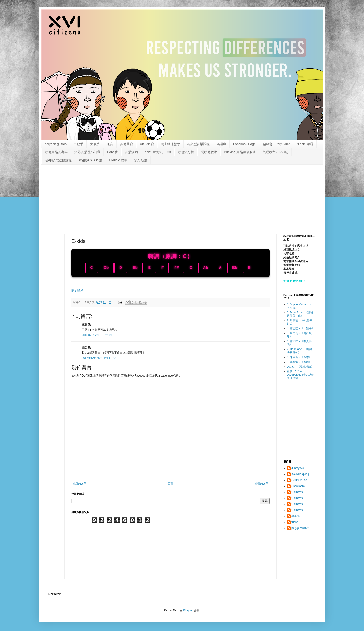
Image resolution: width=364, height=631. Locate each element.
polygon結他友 (300, 528)
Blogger (188, 610)
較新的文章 (79, 484)
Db (106, 268)
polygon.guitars (56, 144)
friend (295, 522)
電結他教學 (209, 152)
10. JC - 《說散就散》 (300, 367)
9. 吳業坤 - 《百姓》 (299, 362)
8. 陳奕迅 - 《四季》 (299, 357)
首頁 (170, 484)
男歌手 (78, 144)
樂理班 (221, 144)
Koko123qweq (300, 474)
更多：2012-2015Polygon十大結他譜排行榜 (300, 375)
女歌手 (95, 144)
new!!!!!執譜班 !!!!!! (158, 152)
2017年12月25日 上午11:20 (99, 358)
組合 (110, 144)
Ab (206, 268)
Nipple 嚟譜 (305, 144)
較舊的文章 (261, 484)
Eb (135, 268)
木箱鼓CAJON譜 (90, 160)
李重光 (296, 516)
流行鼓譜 (141, 160)
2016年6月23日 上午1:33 (97, 335)
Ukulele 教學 (118, 160)
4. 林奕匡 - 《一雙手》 (301, 328)
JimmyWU (298, 468)
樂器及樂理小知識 (87, 152)
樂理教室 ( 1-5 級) (275, 152)
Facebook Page (244, 144)
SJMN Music (299, 480)
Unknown (297, 492)
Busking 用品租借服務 (240, 152)
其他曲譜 (126, 144)
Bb (235, 268)
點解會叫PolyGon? (276, 144)
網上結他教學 (170, 144)
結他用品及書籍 (56, 152)
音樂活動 (131, 152)
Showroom (298, 486)
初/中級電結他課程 (58, 160)
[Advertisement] (182, 196)
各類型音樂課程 (198, 144)
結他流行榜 (186, 152)
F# (177, 268)
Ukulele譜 (147, 144)
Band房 (113, 152)
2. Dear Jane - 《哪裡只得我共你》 (300, 314)
